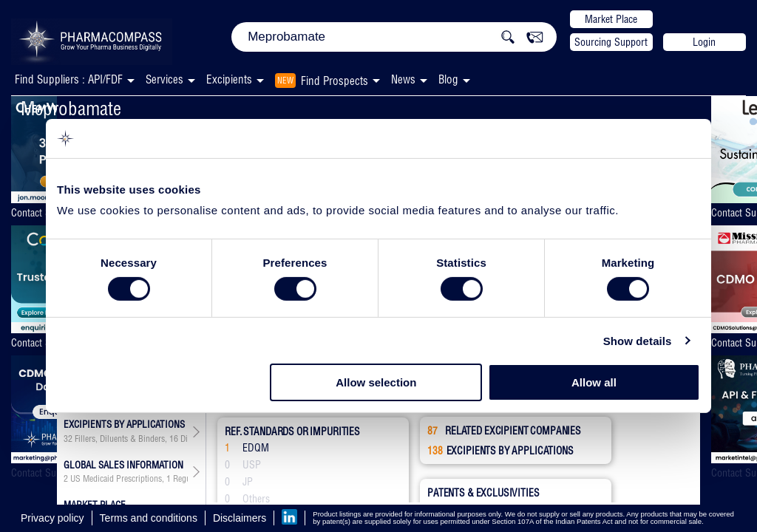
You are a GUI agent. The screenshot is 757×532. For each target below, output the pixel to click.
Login (704, 42)
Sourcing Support (611, 42)
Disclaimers (240, 518)
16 (174, 439)
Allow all (594, 382)
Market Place (611, 19)
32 (68, 439)
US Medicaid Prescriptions (116, 479)
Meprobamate (71, 108)
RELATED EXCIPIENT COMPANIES (504, 431)
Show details (638, 341)
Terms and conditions (149, 518)
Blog (448, 79)
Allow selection (376, 382)
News (403, 79)
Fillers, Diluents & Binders (120, 439)
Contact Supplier (41, 213)
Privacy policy (52, 518)
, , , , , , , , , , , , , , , (126, 439)
